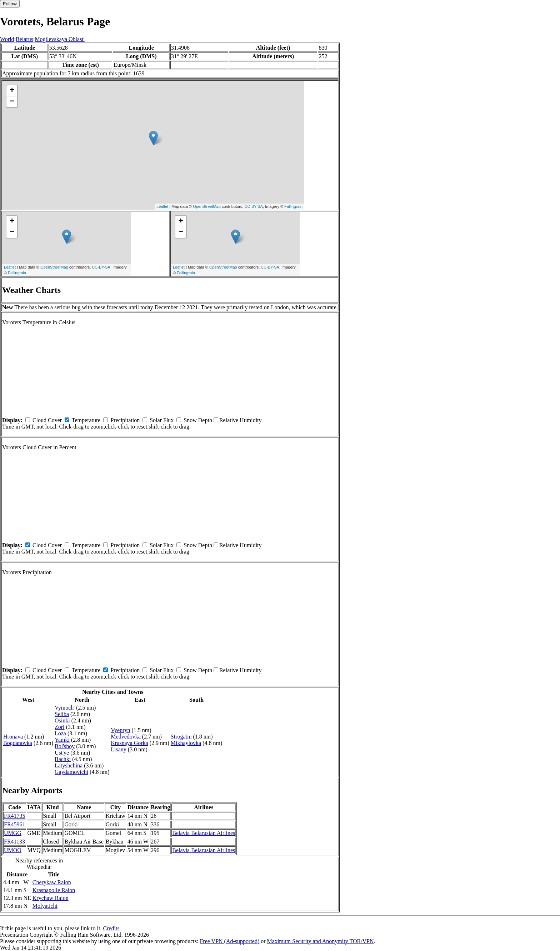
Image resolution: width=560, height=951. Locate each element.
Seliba (62, 714)
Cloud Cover (47, 420)
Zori (60, 727)
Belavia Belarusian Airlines (204, 833)
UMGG (13, 833)
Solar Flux (162, 420)
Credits (111, 928)
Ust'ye (62, 753)
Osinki (62, 720)
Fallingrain (293, 206)
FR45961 (15, 824)
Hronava (13, 737)
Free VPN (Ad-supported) (229, 941)
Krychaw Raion (51, 898)
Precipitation (125, 420)
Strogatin (181, 737)
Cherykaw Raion (52, 882)
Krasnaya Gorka (129, 743)
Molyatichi (45, 906)
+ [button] (12, 91)
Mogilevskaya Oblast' (59, 39)
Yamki (62, 740)
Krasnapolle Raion (54, 890)
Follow (10, 4)
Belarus (24, 39)
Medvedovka (126, 737)
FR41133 (14, 842)
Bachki (63, 759)
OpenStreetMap (207, 206)
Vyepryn (120, 730)
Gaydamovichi (71, 772)
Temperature (86, 420)
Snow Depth (198, 420)
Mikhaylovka (186, 743)
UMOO (13, 850)
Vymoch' (65, 708)
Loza (60, 733)
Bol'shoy (65, 746)
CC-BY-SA (254, 206)
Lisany (119, 749)
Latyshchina (69, 765)
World (7, 39)
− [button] (12, 102)
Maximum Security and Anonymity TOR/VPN (321, 941)
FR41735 (15, 816)
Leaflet (162, 206)
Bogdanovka (18, 743)
